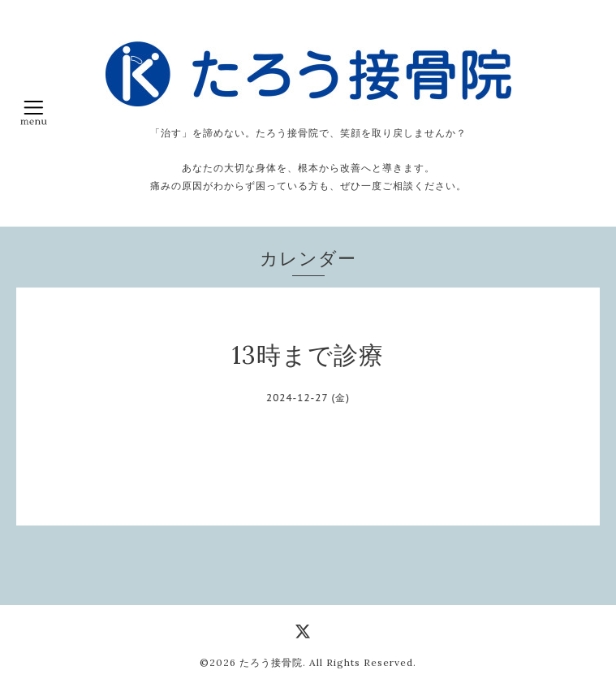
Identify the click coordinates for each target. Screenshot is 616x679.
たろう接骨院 (271, 662)
